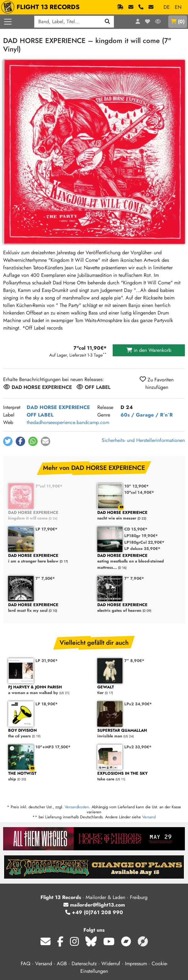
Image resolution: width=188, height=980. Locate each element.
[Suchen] (107, 22)
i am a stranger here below (50, 559)
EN (178, 7)
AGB (62, 964)
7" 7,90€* (134, 578)
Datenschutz (84, 964)
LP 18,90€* (47, 704)
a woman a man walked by (50, 690)
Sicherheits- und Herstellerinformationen (143, 440)
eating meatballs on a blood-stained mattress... (139, 562)
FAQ (26, 964)
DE (167, 7)
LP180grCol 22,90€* (144, 542)
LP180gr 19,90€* (141, 536)
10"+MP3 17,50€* (53, 747)
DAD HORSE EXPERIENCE (58, 407)
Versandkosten (77, 807)
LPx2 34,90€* (138, 704)
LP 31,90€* (47, 661)
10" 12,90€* (137, 486)
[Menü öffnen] (8, 22)
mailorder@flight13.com (94, 905)
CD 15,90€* (136, 529)
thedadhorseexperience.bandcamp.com (68, 422)
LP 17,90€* (46, 529)
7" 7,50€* (45, 578)
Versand (149, 817)
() (178, 22)
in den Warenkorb (149, 350)
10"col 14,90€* (139, 492)
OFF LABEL (40, 415)
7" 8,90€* (134, 661)
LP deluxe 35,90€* (142, 549)
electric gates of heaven (139, 608)
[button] (8, 441)
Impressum (136, 964)
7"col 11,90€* (49, 486)
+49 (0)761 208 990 (94, 912)
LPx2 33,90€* (138, 747)
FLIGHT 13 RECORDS (42, 7)
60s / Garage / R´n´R (147, 415)
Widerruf (111, 964)
